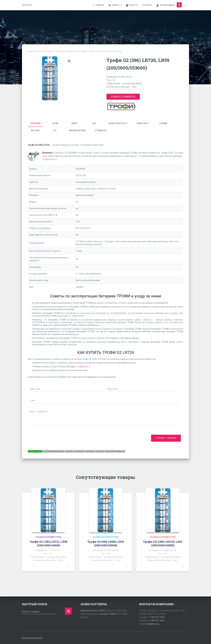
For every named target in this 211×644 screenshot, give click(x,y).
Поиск (68, 610)
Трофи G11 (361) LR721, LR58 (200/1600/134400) (48, 543)
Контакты (147, 5)
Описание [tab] (35, 123)
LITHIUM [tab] (163, 123)
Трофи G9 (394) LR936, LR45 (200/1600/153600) (106, 543)
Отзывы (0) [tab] (101, 130)
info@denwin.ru (50, 158)
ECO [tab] (94, 123)
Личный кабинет (166, 5)
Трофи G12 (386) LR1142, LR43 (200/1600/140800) (163, 543)
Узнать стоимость (123, 97)
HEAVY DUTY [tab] (143, 123)
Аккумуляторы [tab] (77, 130)
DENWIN (38, 637)
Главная (98, 5)
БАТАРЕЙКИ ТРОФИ (45, 51)
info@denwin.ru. (84, 366)
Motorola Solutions (90, 610)
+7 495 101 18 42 (156, 616)
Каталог (115, 5)
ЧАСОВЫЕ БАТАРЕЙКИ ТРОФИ (67, 51)
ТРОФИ (112, 613)
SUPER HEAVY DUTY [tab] (118, 123)
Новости (132, 5)
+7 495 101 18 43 (156, 620)
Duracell (104, 613)
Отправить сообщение (166, 437)
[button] (69, 61)
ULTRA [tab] (55, 123)
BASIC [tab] (75, 123)
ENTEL (103, 610)
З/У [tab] (55, 130)
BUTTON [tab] (35, 130)
